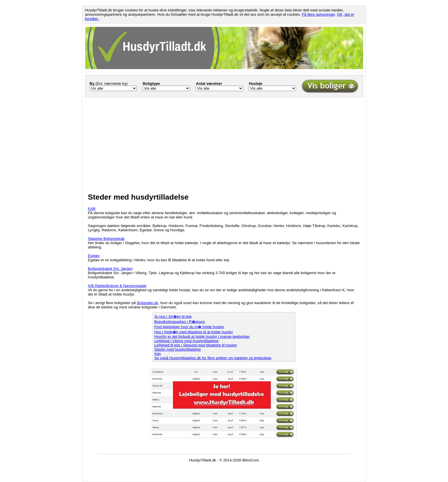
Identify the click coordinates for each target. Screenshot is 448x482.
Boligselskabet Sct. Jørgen (110, 269)
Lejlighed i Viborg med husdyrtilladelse (186, 341)
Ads (158, 354)
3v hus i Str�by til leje (173, 317)
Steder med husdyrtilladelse (178, 349)
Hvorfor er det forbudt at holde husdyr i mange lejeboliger (202, 337)
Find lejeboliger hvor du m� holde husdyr (189, 327)
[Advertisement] (224, 141)
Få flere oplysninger (318, 14)
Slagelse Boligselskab (106, 239)
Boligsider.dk (148, 303)
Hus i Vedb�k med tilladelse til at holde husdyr (194, 332)
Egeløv (94, 256)
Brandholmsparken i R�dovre (180, 322)
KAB (92, 209)
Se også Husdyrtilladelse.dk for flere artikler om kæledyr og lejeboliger (213, 358)
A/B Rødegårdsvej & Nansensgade (117, 286)
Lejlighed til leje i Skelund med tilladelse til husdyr (196, 345)
